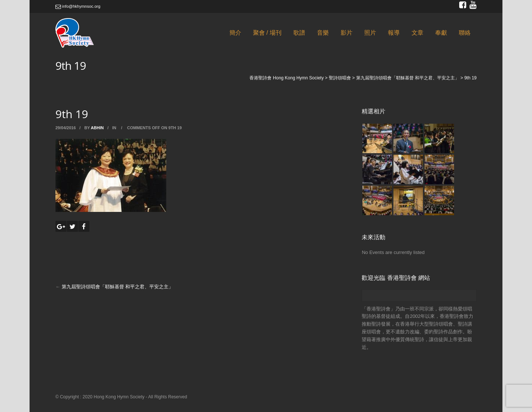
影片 (347, 33)
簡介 (235, 33)
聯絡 (465, 33)
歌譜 (299, 33)
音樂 (323, 33)
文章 (417, 33)
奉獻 (441, 33)
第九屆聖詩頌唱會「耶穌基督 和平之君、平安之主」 (118, 287)
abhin (97, 128)
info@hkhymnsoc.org (78, 6)
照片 (370, 33)
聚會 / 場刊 (267, 33)
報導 (394, 33)
